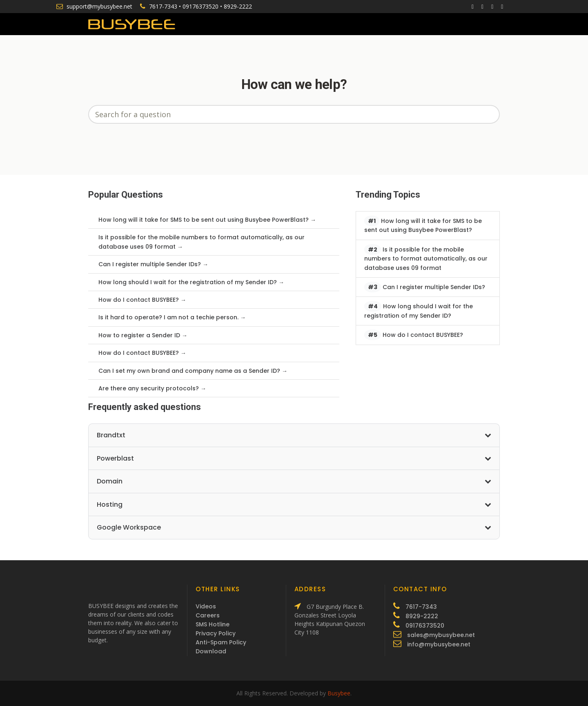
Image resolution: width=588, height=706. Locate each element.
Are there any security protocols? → (152, 388)
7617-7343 (163, 6)
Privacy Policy (216, 633)
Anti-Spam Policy (221, 642)
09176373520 (200, 6)
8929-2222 (238, 6)
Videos (206, 606)
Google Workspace (294, 527)
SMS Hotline (213, 624)
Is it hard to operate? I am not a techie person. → (172, 317)
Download (211, 651)
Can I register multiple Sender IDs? (425, 287)
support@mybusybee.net (99, 6)
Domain (294, 481)
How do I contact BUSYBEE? (414, 335)
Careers (208, 615)
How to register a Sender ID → (143, 335)
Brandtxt (294, 435)
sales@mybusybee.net (441, 635)
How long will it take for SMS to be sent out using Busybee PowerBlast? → (207, 220)
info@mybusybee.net (439, 644)
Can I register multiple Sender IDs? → (153, 264)
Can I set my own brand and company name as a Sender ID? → (193, 371)
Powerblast (294, 458)
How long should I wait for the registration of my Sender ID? (419, 310)
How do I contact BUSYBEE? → (142, 300)
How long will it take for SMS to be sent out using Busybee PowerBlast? (423, 225)
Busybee (339, 693)
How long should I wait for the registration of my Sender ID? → (191, 282)
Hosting (294, 504)
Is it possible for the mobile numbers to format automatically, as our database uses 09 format (426, 258)
